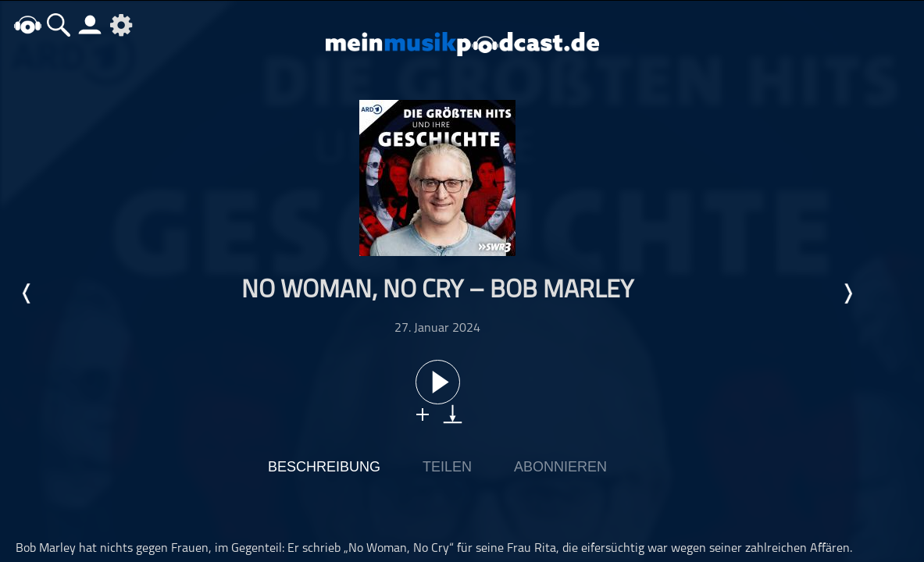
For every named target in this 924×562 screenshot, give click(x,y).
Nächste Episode (847, 293)
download (453, 414)
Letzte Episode (27, 293)
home (27, 25)
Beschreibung (324, 467)
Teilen (447, 467)
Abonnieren (560, 467)
